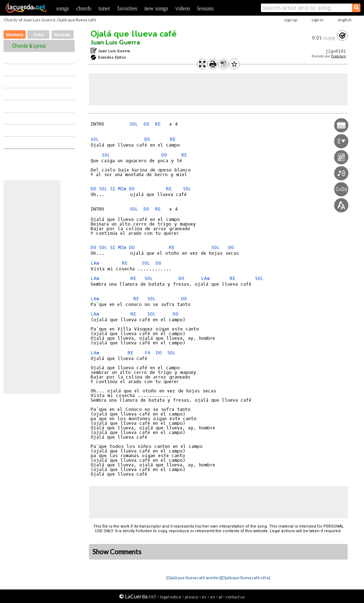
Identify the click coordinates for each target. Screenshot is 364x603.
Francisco (339, 56)
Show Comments (117, 552)
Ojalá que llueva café (134, 34)
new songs (156, 8)
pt (220, 597)
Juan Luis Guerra (115, 42)
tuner (104, 8)
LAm (95, 263)
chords (84, 8)
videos (183, 8)
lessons (205, 8)
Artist (39, 35)
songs (63, 8)
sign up (291, 20)
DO (146, 124)
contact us (235, 597)
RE (158, 124)
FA (148, 353)
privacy (192, 597)
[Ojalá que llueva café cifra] (246, 578)
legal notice (171, 597)
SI (113, 189)
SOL (134, 124)
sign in (317, 20)
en (213, 597)
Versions (15, 35)
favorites (127, 8)
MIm (122, 189)
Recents (62, 35)
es (204, 597)
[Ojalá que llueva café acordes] (194, 578)
